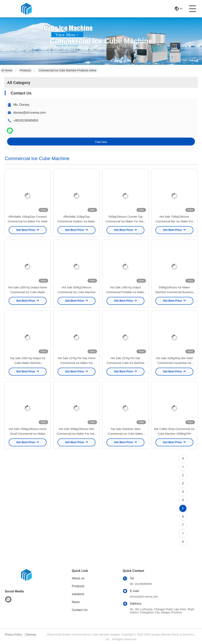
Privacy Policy (13, 635)
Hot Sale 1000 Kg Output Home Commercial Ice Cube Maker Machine (28, 292)
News (76, 602)
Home (7, 70)
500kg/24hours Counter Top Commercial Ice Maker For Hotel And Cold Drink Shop (125, 221)
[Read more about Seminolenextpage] (183, 459)
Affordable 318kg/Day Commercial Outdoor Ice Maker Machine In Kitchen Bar (77, 221)
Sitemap (31, 635)
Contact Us (80, 610)
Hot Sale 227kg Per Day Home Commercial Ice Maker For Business (76, 363)
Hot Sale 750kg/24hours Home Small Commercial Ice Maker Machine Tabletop (28, 434)
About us (78, 578)
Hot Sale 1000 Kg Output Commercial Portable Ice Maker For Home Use (125, 292)
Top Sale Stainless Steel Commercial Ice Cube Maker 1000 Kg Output (125, 434)
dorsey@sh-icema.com (30, 113)
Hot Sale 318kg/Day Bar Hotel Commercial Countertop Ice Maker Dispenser (174, 363)
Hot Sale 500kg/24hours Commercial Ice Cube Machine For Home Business (76, 292)
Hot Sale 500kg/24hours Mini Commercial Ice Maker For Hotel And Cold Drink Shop (77, 434)
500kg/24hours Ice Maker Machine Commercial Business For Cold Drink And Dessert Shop (174, 292)
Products (25, 70)
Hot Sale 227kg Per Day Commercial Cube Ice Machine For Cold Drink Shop (125, 363)
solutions (78, 594)
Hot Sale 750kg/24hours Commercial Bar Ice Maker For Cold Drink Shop (174, 221)
